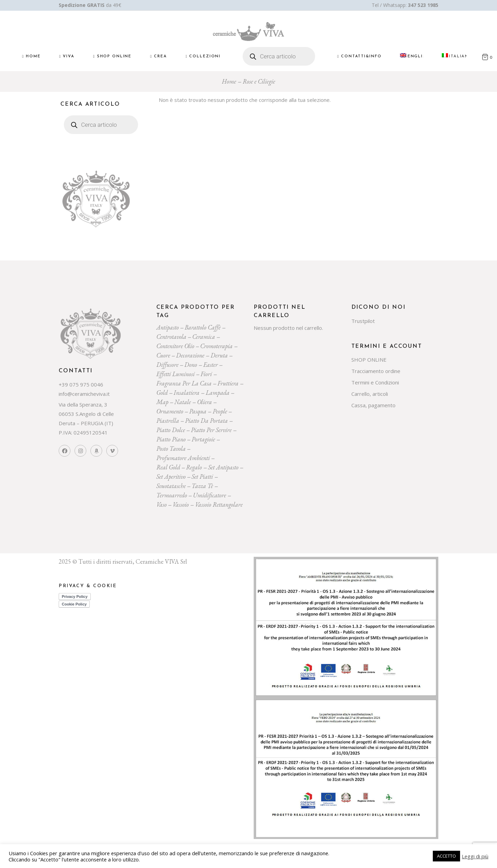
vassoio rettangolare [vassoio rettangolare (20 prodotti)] (219, 504)
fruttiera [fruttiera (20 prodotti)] (228, 383)
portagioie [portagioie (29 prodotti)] (203, 439)
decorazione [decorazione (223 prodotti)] (190, 355)
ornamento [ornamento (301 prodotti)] (170, 411)
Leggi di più (475, 856)
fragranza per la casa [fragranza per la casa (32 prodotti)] (184, 383)
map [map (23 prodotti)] (162, 402)
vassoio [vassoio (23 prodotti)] (181, 504)
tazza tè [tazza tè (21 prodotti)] (202, 486)
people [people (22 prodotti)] (220, 411)
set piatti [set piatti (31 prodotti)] (202, 476)
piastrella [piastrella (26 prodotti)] (168, 421)
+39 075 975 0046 (81, 384)
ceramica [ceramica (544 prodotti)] (204, 337)
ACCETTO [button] (446, 856)
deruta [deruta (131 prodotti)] (219, 355)
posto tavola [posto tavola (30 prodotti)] (171, 449)
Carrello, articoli (370, 394)
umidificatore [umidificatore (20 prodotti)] (209, 495)
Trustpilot (363, 321)
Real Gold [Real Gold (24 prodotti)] (168, 467)
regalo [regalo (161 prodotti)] (194, 467)
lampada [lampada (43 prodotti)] (218, 393)
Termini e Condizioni (375, 382)
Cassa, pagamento (373, 405)
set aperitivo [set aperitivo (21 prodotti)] (171, 476)
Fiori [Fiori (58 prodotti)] (206, 374)
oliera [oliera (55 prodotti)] (204, 402)
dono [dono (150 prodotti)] (191, 365)
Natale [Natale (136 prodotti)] (183, 402)
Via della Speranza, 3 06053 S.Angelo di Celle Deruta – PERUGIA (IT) (86, 414)
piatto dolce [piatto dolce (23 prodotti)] (171, 430)
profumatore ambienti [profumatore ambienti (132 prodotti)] (183, 458)
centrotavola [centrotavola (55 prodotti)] (171, 337)
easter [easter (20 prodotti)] (211, 365)
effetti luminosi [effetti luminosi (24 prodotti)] (176, 374)
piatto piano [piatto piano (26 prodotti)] (171, 439)
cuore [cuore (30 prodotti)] (163, 355)
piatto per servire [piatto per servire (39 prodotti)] (211, 430)
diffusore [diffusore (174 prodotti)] (167, 365)
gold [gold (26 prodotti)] (162, 393)
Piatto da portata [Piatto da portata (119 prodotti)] (206, 421)
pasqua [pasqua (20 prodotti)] (198, 411)
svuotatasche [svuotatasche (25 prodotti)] (171, 486)
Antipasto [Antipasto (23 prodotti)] (168, 327)
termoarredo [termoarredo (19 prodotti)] (172, 495)
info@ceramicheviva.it (84, 394)
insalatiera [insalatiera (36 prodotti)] (187, 393)
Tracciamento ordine (376, 371)
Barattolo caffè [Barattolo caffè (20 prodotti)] (203, 327)
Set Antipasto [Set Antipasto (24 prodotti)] (223, 467)
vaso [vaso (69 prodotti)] (162, 504)
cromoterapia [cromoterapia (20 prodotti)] (216, 346)
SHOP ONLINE (369, 360)
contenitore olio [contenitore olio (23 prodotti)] (175, 346)
